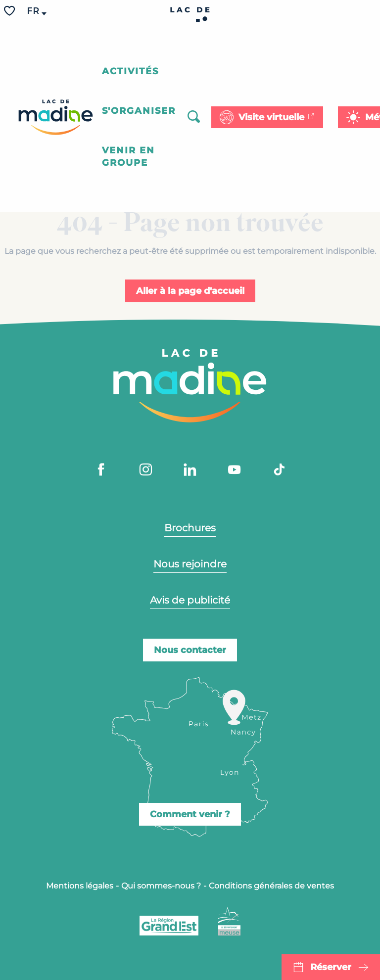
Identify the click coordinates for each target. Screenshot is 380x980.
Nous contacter (190, 650)
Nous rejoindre (190, 564)
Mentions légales (80, 886)
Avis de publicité (190, 600)
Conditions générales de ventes (271, 886)
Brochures (190, 528)
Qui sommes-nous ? (161, 886)
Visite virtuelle (271, 117)
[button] (34, 11)
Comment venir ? (190, 814)
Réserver (331, 967)
